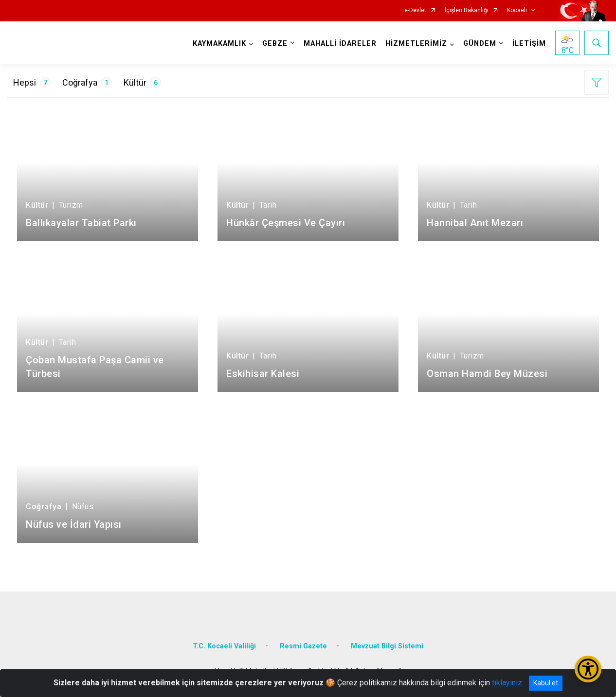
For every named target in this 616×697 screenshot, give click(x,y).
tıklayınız (507, 683)
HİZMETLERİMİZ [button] (416, 44)
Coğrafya (87, 82)
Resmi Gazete (303, 646)
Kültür (142, 82)
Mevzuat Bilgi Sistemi (387, 646)
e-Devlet (415, 10)
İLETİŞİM (529, 44)
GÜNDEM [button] (480, 44)
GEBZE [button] (275, 44)
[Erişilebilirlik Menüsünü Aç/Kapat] (588, 669)
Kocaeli (517, 10)
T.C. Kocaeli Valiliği (224, 646)
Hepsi (32, 82)
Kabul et (546, 683)
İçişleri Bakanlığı (467, 10)
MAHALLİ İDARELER (340, 44)
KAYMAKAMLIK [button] (219, 44)
